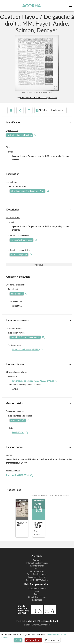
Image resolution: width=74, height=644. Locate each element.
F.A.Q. (37, 569)
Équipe (37, 594)
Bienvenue (37, 560)
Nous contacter (37, 571)
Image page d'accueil (37, 577)
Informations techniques (37, 563)
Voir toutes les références (61, 495)
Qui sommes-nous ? (37, 589)
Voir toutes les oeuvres (38, 495)
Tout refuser (33, 640)
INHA (37, 591)
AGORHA (32, 6)
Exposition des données (37, 574)
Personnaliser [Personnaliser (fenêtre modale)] (52, 640)
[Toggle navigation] (71, 6)
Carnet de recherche (37, 597)
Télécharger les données (50, 110)
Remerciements (37, 566)
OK (18, 640)
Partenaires (37, 600)
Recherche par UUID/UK (37, 580)
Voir (39, 265)
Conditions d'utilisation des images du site (37, 98)
